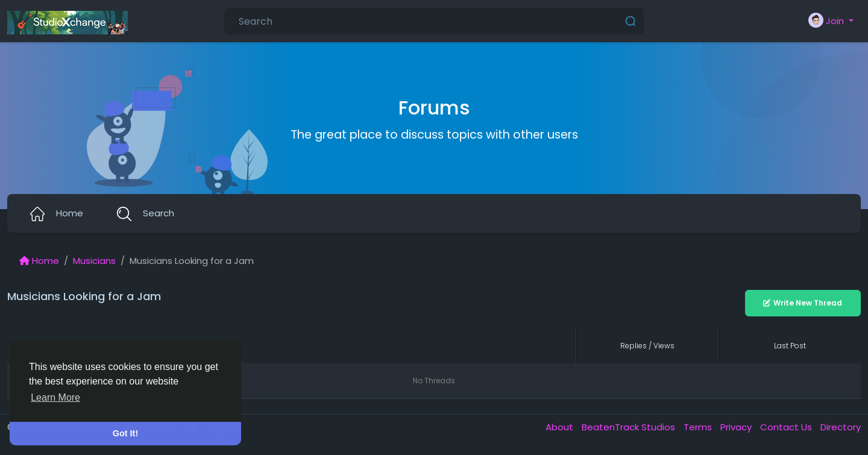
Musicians (94, 261)
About (561, 427)
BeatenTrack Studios (630, 427)
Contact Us (787, 427)
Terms (699, 427)
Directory (841, 427)
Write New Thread (803, 303)
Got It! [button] (125, 433)
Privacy (737, 427)
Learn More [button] (55, 397)
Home (39, 261)
